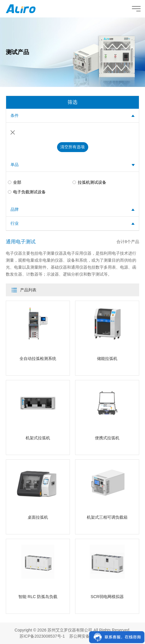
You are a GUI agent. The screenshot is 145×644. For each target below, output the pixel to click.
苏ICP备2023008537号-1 (42, 636)
